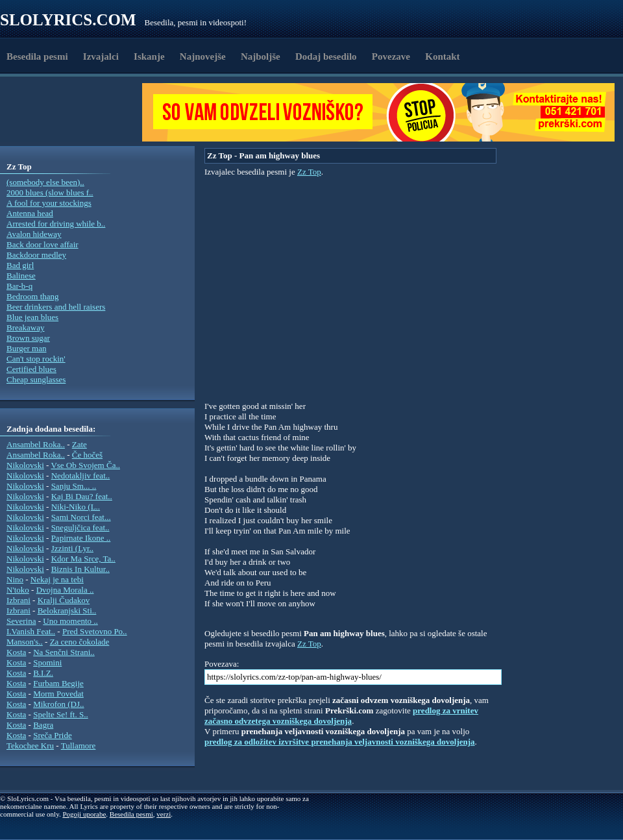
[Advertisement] (75, 112)
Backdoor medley (36, 255)
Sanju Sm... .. (74, 486)
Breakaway (25, 327)
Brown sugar (28, 338)
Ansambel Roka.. (36, 444)
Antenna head (30, 213)
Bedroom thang (33, 296)
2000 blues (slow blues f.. (50, 192)
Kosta (16, 652)
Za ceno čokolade (80, 642)
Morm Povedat (58, 694)
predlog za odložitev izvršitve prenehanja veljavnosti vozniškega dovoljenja (340, 742)
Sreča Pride (53, 735)
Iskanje (149, 56)
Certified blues (31, 369)
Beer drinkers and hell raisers (56, 307)
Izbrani (18, 600)
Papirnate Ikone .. (81, 538)
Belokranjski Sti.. (67, 611)
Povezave (391, 56)
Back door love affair (43, 244)
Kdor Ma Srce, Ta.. (83, 559)
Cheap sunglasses (36, 379)
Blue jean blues (32, 317)
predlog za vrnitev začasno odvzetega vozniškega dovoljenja (341, 716)
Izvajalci (101, 56)
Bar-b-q (19, 286)
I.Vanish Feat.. (31, 631)
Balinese (21, 276)
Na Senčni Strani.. (64, 652)
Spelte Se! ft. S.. (61, 714)
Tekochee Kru (30, 746)
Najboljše (261, 56)
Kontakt (442, 56)
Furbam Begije (58, 683)
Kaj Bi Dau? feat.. (82, 496)
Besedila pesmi (37, 56)
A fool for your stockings (49, 203)
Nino (15, 579)
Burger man (27, 348)
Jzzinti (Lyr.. (72, 548)
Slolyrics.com (68, 20)
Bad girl (20, 265)
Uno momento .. (70, 621)
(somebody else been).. (45, 182)
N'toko (18, 590)
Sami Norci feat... (81, 517)
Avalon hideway (34, 234)
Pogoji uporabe (84, 814)
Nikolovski (25, 465)
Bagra (43, 725)
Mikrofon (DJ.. (58, 704)
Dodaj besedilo (326, 56)
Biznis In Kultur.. (80, 569)
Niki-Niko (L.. (76, 507)
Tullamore (79, 746)
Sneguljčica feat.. (80, 527)
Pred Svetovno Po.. (95, 631)
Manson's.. (25, 642)
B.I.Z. (43, 673)
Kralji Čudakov (64, 600)
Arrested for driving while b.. (56, 224)
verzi (164, 814)
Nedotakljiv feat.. (81, 476)
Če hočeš (87, 455)
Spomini (47, 662)
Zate (79, 444)
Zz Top (309, 172)
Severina (21, 621)
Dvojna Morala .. (65, 590)
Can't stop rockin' (36, 359)
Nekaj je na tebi (57, 579)
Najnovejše (203, 56)
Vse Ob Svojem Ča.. (85, 465)
